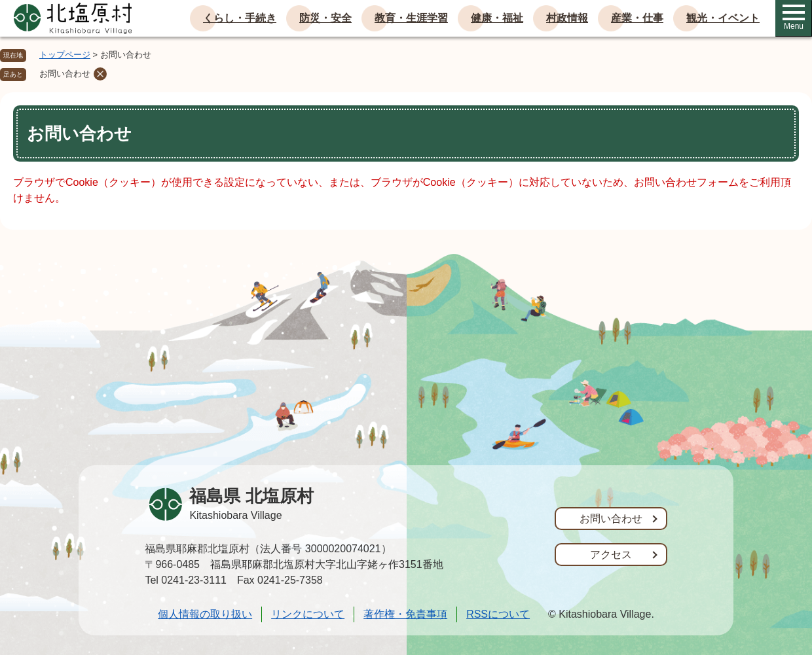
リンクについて (308, 614)
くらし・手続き (240, 18)
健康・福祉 (497, 18)
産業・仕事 (637, 18)
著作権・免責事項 (405, 614)
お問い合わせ (65, 74)
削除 (100, 74)
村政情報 (567, 18)
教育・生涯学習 (411, 18)
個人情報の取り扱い (205, 614)
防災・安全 (325, 18)
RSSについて (498, 614)
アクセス (611, 555)
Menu (794, 18)
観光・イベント (723, 18)
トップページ (65, 55)
